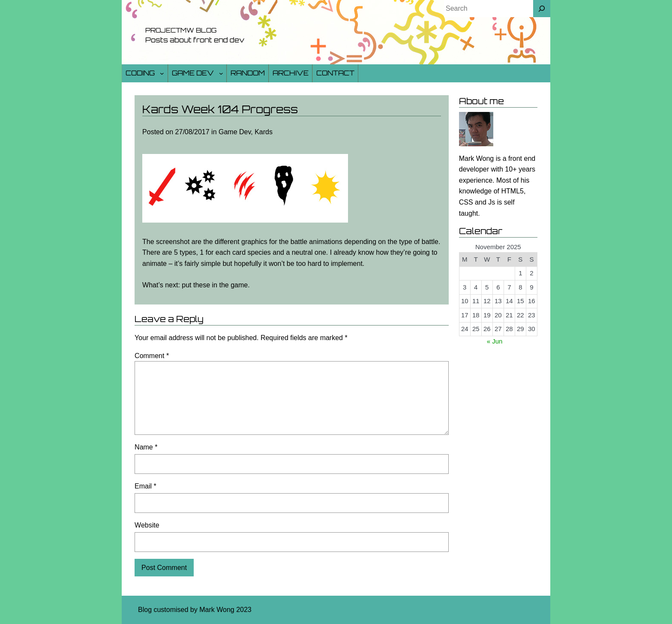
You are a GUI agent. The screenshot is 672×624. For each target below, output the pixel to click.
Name (146, 447)
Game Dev (193, 73)
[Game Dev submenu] (221, 73)
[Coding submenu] (162, 73)
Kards (264, 132)
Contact (335, 73)
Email (145, 486)
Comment (152, 356)
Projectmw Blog (181, 30)
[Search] (542, 9)
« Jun (495, 341)
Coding (140, 73)
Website (147, 525)
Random (248, 73)
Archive (291, 73)
